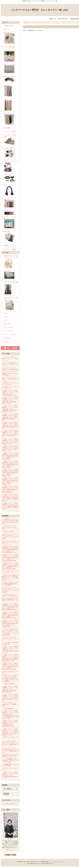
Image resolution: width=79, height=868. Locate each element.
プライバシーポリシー (58, 862)
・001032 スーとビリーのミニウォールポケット (10, 383)
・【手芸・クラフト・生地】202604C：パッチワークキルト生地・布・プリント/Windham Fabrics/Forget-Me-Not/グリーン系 (10, 409)
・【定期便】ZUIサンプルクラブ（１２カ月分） (10, 765)
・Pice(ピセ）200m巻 (8, 532)
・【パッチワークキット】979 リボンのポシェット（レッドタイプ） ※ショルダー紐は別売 (10, 536)
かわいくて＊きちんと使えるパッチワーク (11, 304)
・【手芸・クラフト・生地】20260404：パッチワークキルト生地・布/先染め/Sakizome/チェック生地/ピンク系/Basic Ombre (10, 506)
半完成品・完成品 (9, 26)
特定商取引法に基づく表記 (23, 862)
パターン (6, 320)
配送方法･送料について (47, 862)
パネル (6, 313)
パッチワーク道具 (11, 153)
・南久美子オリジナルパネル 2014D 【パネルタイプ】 (10, 756)
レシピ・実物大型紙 (9, 47)
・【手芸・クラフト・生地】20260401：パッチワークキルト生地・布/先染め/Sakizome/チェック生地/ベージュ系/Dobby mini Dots (10, 489)
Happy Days (11, 275)
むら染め (6, 342)
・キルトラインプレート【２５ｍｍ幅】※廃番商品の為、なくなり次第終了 (10, 584)
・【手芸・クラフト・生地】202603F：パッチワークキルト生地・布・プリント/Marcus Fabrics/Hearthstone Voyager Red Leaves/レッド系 (10, 658)
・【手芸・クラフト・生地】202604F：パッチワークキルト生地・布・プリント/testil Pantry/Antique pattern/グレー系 (10, 434)
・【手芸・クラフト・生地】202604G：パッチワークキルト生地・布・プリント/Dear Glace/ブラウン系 (10, 441)
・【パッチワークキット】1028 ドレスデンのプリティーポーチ (10, 379)
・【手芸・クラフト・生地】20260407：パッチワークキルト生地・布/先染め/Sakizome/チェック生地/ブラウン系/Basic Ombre (10, 481)
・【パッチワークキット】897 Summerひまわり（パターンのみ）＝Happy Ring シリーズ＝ (10, 750)
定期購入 (6, 246)
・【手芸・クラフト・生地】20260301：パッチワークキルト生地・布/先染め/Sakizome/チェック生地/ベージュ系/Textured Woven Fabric (10, 666)
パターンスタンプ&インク (11, 166)
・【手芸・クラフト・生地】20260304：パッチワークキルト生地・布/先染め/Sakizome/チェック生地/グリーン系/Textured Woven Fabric (10, 607)
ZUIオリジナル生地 (11, 69)
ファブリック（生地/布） (11, 131)
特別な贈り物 (11, 38)
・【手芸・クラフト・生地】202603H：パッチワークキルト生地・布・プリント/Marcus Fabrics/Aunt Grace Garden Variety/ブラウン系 (10, 732)
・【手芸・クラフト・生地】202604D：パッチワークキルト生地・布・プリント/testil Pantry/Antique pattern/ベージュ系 (10, 417)
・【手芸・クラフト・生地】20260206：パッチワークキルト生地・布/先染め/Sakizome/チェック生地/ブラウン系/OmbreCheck (10, 623)
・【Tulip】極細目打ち (8, 708)
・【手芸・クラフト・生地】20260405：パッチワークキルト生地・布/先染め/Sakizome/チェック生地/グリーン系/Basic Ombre (10, 456)
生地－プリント (11, 105)
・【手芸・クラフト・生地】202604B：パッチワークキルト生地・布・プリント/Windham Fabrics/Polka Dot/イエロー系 (10, 400)
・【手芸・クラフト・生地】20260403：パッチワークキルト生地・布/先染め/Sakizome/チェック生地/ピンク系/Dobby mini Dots (10, 498)
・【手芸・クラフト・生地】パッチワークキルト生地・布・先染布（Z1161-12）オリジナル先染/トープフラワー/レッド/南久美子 (10, 678)
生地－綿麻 (7, 128)
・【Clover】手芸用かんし (9, 684)
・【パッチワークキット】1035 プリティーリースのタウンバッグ (10, 359)
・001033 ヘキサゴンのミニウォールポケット (10, 387)
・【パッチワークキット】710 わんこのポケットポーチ (10, 639)
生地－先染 (11, 91)
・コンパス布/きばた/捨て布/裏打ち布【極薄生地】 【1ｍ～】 (10, 600)
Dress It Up (7, 338)
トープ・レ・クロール (10, 335)
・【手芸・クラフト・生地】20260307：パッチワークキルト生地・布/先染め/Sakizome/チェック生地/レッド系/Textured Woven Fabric (10, 615)
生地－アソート (11, 119)
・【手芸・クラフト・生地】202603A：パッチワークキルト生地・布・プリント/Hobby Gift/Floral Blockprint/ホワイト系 (10, 698)
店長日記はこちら (10, 850)
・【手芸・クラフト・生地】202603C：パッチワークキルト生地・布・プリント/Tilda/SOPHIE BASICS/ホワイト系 (10, 775)
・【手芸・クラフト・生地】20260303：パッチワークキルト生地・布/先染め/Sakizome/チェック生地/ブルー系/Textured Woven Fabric (10, 566)
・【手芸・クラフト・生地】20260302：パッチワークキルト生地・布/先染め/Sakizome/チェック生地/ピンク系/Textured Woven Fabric (10, 558)
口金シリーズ (7, 324)
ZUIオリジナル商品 (11, 79)
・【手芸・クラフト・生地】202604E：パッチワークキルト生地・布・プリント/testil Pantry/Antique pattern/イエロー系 (10, 426)
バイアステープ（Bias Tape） (11, 140)
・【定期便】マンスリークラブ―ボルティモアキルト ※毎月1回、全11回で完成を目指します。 (10, 522)
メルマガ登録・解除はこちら (10, 804)
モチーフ (6, 317)
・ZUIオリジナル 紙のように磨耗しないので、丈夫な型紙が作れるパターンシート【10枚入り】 (10, 578)
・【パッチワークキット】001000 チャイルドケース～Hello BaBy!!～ (10, 373)
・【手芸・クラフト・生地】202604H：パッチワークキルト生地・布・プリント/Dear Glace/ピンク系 (10, 448)
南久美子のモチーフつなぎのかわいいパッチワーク (11, 262)
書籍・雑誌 (11, 237)
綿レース (6, 29)
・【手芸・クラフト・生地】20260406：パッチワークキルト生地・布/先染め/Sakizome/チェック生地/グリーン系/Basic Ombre (10, 464)
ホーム (26, 22)
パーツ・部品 (11, 178)
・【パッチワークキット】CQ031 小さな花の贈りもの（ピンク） (10, 364)
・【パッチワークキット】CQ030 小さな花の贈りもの (10, 369)
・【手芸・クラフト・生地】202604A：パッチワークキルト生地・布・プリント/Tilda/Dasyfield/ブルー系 (10, 393)
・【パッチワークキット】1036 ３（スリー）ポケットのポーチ (10, 528)
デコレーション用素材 (10, 249)
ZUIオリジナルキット (11, 56)
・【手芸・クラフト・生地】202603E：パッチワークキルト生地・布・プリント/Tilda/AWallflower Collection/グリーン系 (10, 724)
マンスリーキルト (9, 327)
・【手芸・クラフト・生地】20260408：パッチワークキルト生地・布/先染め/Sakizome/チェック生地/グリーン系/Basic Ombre (10, 473)
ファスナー (11, 203)
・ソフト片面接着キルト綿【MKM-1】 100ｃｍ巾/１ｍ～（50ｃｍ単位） (10, 760)
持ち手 (11, 190)
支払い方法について (35, 862)
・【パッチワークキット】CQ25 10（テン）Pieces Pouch (9, 704)
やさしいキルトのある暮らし (11, 288)
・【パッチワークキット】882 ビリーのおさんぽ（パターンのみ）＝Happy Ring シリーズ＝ (10, 743)
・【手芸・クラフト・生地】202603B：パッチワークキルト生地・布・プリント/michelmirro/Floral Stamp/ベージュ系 (10, 649)
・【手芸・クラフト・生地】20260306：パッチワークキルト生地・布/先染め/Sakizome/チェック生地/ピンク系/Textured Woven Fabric (10, 549)
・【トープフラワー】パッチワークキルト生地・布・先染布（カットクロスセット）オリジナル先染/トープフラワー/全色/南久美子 (10, 632)
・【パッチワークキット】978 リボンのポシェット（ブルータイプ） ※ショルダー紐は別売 (10, 590)
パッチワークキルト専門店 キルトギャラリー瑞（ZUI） (40, 10)
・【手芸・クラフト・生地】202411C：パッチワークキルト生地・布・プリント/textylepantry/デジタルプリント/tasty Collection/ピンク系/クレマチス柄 (10, 714)
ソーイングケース (9, 331)
